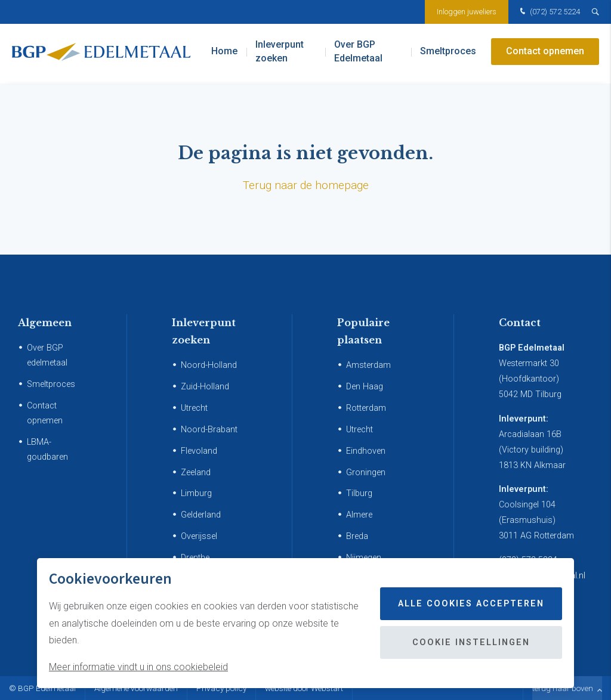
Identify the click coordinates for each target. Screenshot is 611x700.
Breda (357, 536)
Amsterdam (368, 365)
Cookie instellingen (471, 642)
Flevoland (199, 451)
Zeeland (196, 473)
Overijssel (199, 536)
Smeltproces (448, 53)
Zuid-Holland (205, 387)
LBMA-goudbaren (47, 450)
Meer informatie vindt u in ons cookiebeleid (138, 667)
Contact (520, 323)
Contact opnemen (545, 53)
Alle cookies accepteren (471, 604)
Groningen (366, 473)
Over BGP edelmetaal (47, 355)
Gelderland (201, 515)
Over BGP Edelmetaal (358, 53)
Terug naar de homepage (306, 185)
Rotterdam (366, 408)
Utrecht (194, 408)
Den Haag (365, 387)
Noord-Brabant (209, 430)
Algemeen (45, 323)
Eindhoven (366, 451)
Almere (359, 515)
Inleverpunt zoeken (280, 53)
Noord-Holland (209, 365)
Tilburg (359, 493)
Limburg (196, 493)
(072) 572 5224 (549, 12)
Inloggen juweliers (467, 12)
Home (224, 53)
